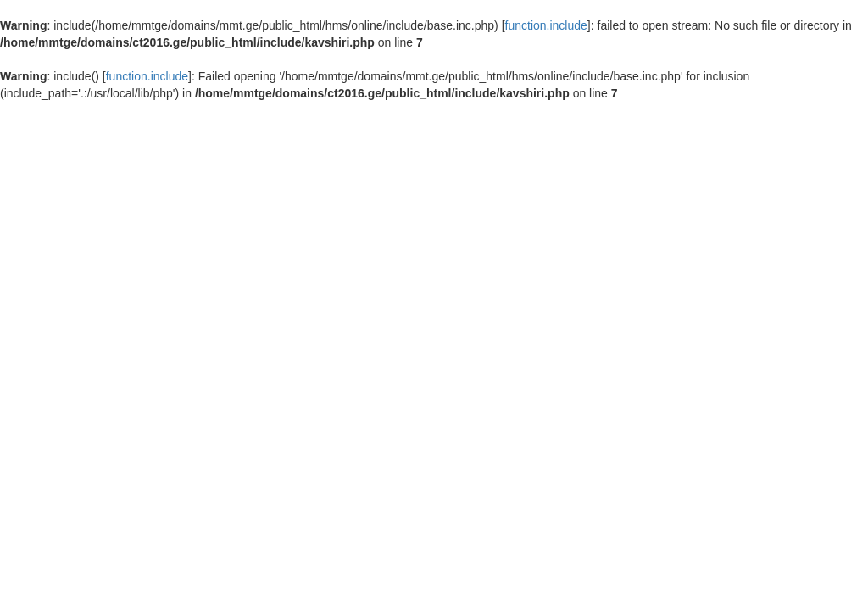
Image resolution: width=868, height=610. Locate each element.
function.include (546, 25)
